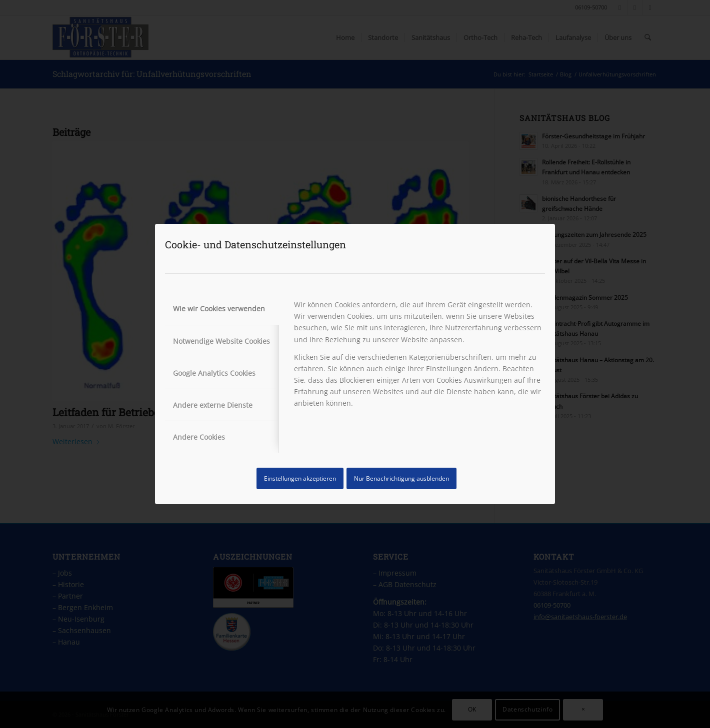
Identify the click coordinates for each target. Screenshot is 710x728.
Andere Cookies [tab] (199, 437)
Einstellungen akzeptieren (300, 478)
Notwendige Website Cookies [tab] (221, 341)
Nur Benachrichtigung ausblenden (401, 478)
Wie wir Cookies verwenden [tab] (219, 309)
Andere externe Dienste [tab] (213, 405)
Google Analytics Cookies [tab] (214, 373)
